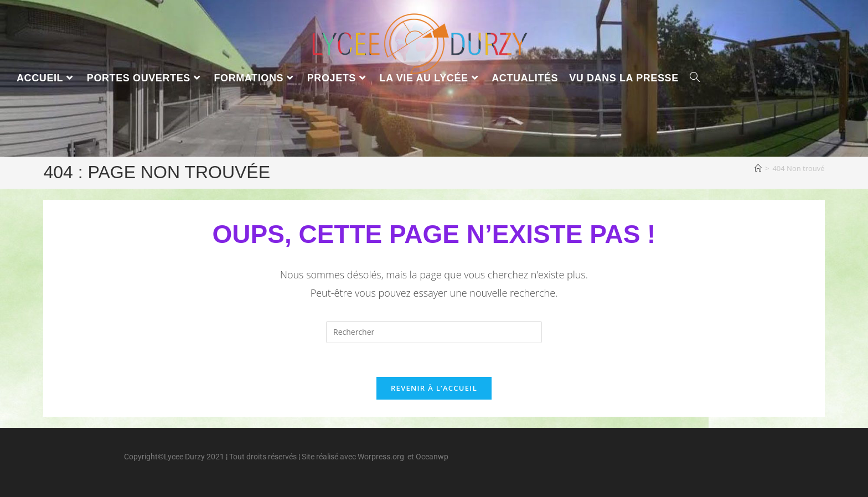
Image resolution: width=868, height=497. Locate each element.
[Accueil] (758, 168)
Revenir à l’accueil (434, 388)
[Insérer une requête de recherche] (434, 332)
